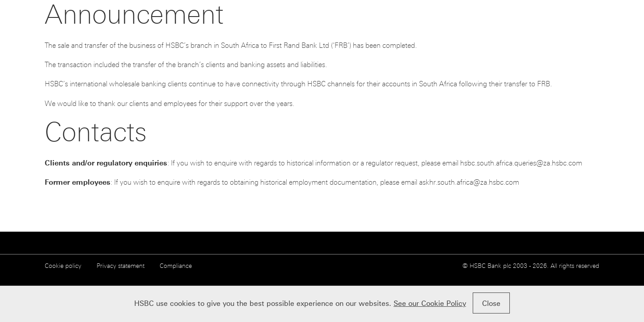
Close (491, 303)
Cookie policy (63, 266)
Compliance (176, 266)
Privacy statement (121, 266)
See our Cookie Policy (430, 303)
